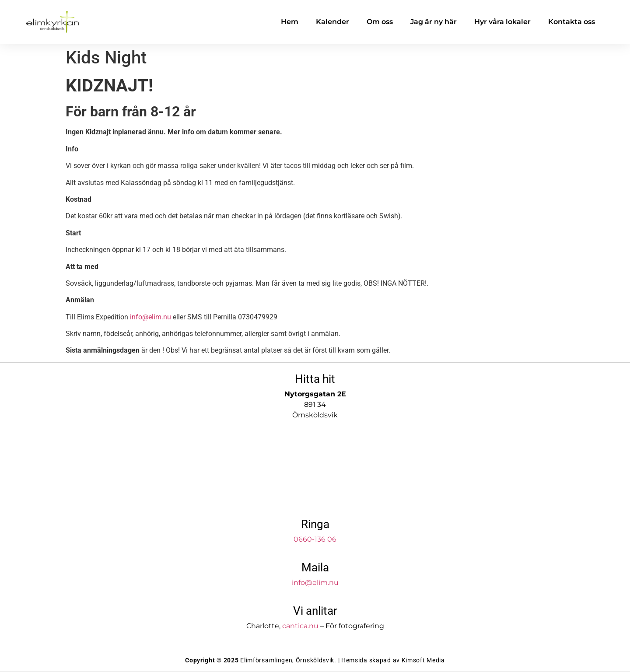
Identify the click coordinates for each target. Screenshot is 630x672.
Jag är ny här (434, 22)
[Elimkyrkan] (315, 470)
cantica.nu (300, 626)
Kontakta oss (572, 22)
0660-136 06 (315, 539)
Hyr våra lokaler (502, 22)
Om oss (380, 22)
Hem (290, 22)
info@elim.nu (150, 317)
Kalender (332, 22)
